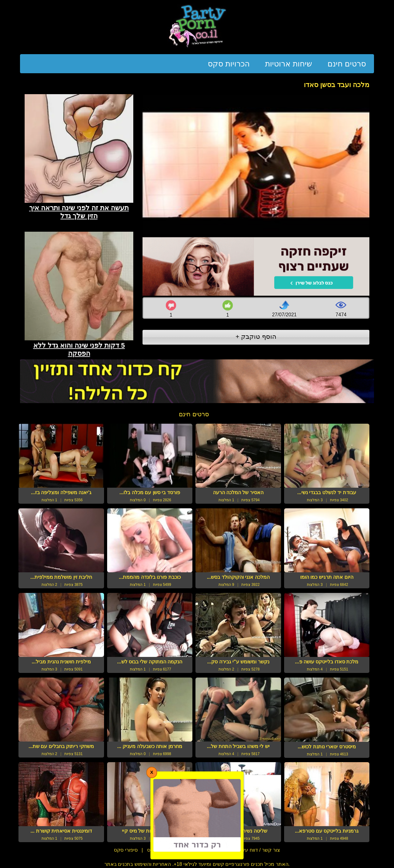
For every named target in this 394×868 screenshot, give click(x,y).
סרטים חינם (347, 64)
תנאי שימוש (193, 850)
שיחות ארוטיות (289, 64)
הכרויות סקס (229, 64)
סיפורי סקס (126, 850)
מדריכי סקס (159, 850)
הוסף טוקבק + (256, 336)
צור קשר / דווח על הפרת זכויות (247, 850)
